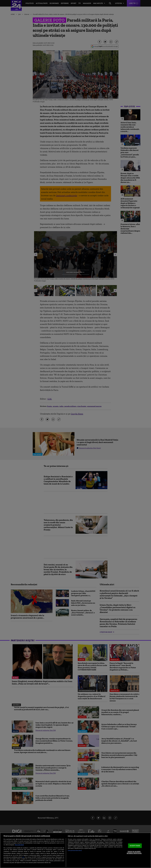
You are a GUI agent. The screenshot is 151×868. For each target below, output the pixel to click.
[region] (75, 850)
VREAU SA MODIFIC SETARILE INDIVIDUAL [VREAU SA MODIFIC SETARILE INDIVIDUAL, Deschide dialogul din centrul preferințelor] (134, 852)
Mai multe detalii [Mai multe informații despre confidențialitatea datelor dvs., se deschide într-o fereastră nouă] (19, 845)
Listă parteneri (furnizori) (75, 850)
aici (23, 857)
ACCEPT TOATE (135, 846)
